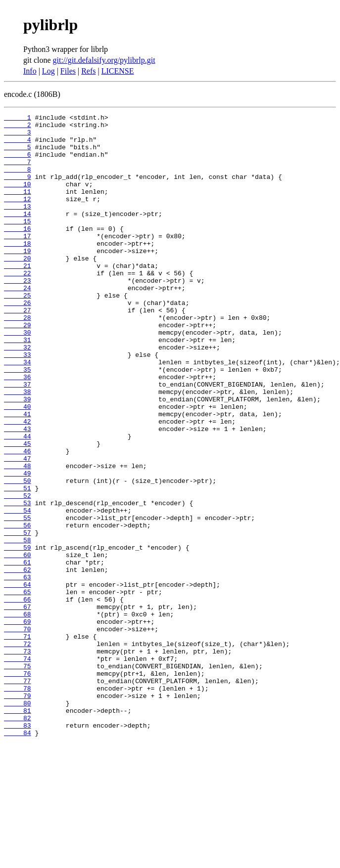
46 (18, 519)
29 (18, 368)
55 (18, 599)
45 (18, 510)
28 (18, 359)
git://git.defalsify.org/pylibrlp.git (104, 60)
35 (18, 421)
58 (18, 626)
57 (18, 617)
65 (18, 688)
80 (18, 822)
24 (18, 323)
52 (18, 572)
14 (18, 234)
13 (18, 225)
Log (49, 71)
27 (18, 350)
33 (18, 403)
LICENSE (118, 71)
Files (68, 71)
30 (18, 377)
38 (18, 448)
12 (18, 217)
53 (18, 581)
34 (18, 412)
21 (18, 297)
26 (18, 341)
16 (18, 252)
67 (18, 706)
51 (18, 564)
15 (18, 243)
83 (18, 848)
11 (18, 208)
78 (18, 804)
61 (18, 652)
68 (18, 715)
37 (18, 439)
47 (18, 528)
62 (18, 661)
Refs (88, 71)
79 (18, 813)
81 (18, 830)
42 (18, 483)
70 (18, 733)
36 (18, 430)
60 (18, 644)
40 (18, 466)
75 (18, 777)
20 (18, 288)
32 (18, 394)
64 (18, 679)
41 (18, 475)
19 (18, 279)
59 (18, 635)
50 (18, 555)
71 (18, 741)
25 (18, 332)
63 (18, 670)
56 (18, 608)
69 (18, 724)
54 (18, 590)
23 (18, 314)
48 (18, 537)
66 (18, 697)
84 (18, 857)
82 (18, 839)
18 (18, 270)
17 (18, 261)
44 (18, 501)
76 (18, 786)
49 (18, 546)
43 (18, 492)
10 (18, 199)
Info (30, 71)
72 (18, 750)
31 (18, 386)
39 (18, 457)
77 (18, 795)
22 (18, 305)
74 (18, 768)
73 (18, 759)
